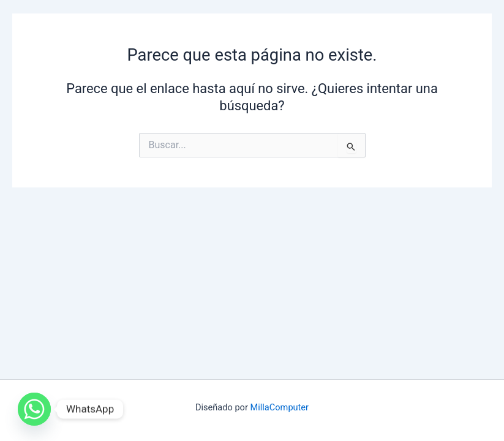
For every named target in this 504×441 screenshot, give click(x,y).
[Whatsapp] (34, 409)
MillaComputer (280, 407)
